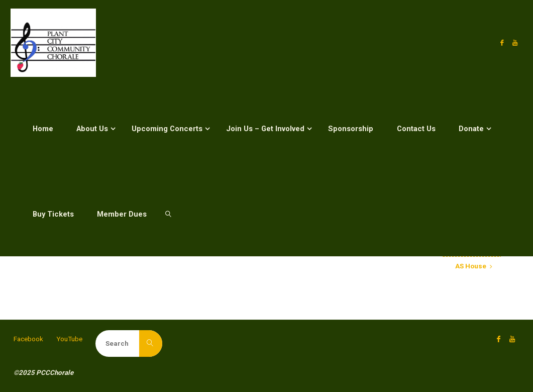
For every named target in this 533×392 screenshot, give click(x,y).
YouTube (69, 339)
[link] (169, 214)
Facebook (28, 339)
